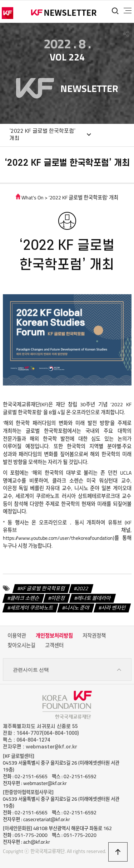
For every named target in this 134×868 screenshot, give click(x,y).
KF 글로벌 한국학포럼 (43, 588)
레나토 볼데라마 (94, 598)
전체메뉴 (128, 11)
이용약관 (17, 636)
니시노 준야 (77, 608)
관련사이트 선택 (67, 670)
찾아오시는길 (21, 645)
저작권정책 (94, 636)
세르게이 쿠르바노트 (32, 608)
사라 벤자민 (114, 608)
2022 (83, 588)
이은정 (58, 598)
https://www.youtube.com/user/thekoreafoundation (58, 538)
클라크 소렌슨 (25, 598)
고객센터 (54, 645)
